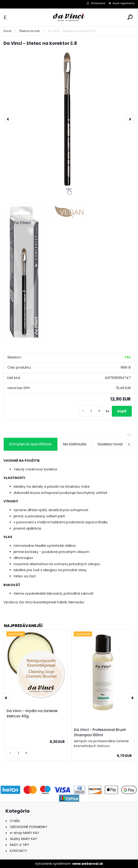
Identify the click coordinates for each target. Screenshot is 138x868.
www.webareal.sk (88, 864)
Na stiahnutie (75, 444)
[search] (130, 17)
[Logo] (69, 17)
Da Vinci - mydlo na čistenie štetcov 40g (32, 713)
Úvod (7, 31)
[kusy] (91, 411)
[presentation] (8, 119)
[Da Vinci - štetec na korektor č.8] (69, 119)
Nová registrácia (124, 3)
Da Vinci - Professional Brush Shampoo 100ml (100, 732)
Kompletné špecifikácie (30, 444)
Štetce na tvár (30, 31)
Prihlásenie (98, 3)
